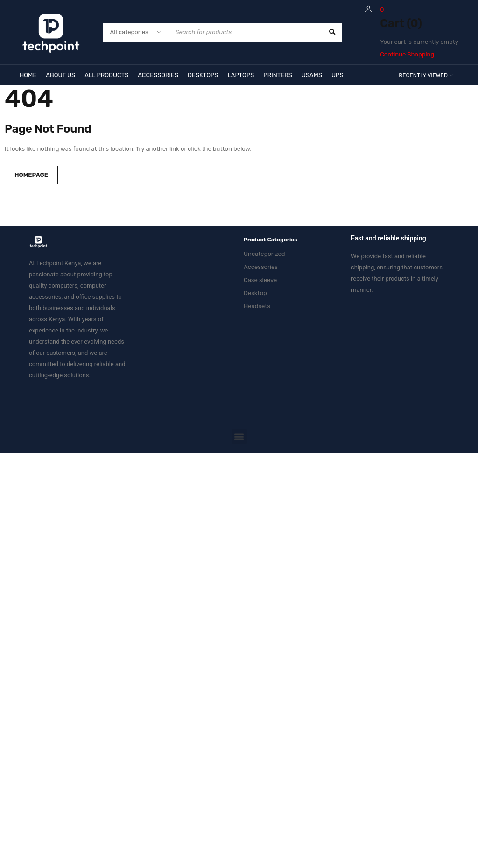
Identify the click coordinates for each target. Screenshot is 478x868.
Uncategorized (264, 254)
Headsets (257, 306)
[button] (239, 436)
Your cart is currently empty (419, 42)
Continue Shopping (407, 54)
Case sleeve (260, 280)
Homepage (31, 175)
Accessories (261, 267)
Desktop (255, 293)
